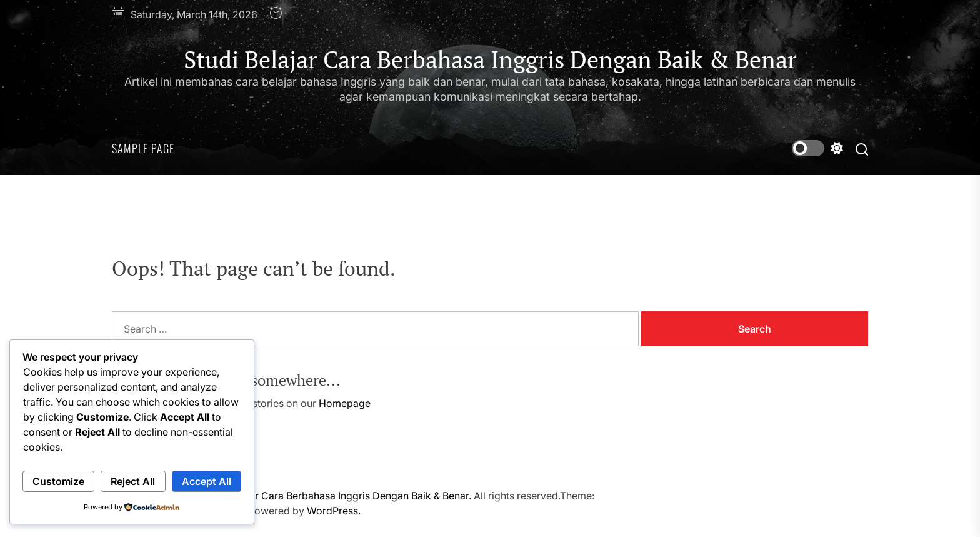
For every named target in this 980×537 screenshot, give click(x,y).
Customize (58, 481)
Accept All (207, 481)
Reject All (133, 481)
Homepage (345, 403)
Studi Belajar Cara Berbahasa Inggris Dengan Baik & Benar (490, 60)
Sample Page (143, 148)
